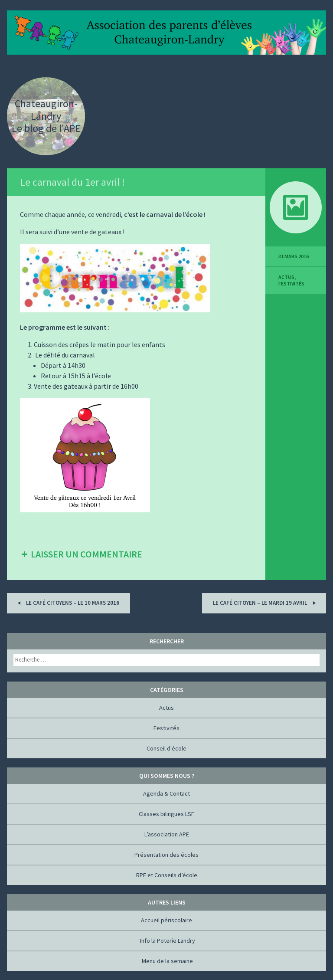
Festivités (291, 284)
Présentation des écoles (166, 855)
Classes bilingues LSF (166, 814)
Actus (286, 277)
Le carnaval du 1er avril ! (72, 182)
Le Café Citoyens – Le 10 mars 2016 (67, 603)
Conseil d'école (166, 748)
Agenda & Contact (166, 793)
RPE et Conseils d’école (167, 875)
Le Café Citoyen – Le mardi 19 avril (266, 603)
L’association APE (167, 834)
